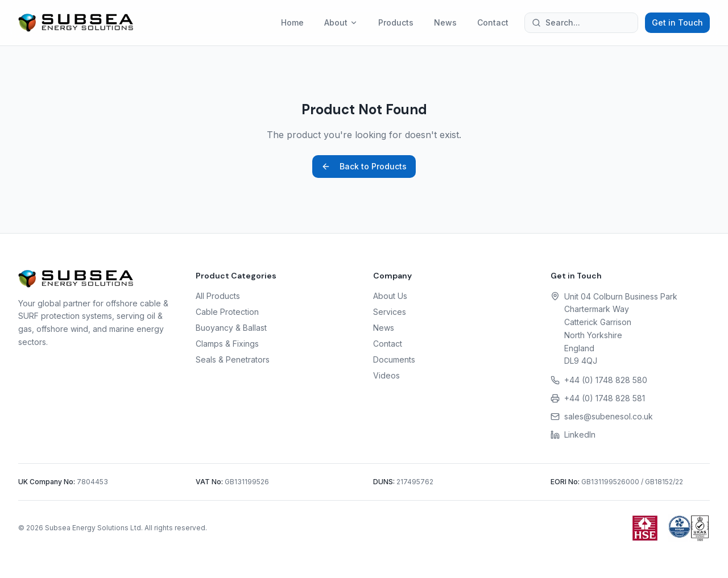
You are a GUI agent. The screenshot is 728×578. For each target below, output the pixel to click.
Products (396, 22)
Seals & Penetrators (233, 359)
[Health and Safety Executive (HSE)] (645, 528)
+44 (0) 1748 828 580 (606, 380)
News (445, 22)
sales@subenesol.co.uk (609, 416)
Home (292, 22)
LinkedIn (580, 434)
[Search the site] (581, 23)
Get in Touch (677, 22)
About (341, 22)
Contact (493, 22)
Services (390, 312)
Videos (386, 375)
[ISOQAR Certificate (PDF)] (689, 528)
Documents (394, 359)
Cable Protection (227, 312)
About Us (390, 296)
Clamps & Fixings (227, 344)
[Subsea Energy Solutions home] (76, 23)
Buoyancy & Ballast (231, 328)
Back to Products (364, 166)
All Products (218, 296)
